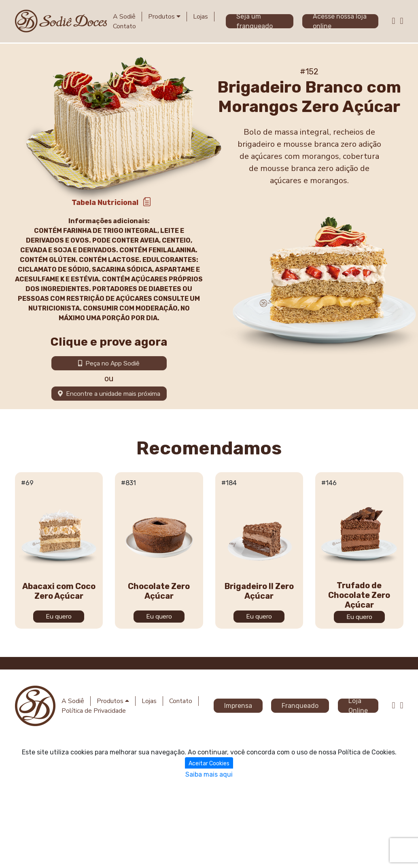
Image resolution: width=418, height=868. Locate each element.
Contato (124, 26)
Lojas (201, 17)
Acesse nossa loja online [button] (340, 21)
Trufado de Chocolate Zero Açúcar (359, 724)
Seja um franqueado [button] (255, 21)
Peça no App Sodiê (109, 363)
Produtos (164, 17)
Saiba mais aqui (209, 774)
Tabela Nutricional (105, 203)
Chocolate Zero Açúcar (159, 720)
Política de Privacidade (94, 710)
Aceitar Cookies (209, 763)
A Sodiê (124, 17)
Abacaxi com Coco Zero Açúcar (59, 720)
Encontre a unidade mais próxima (109, 394)
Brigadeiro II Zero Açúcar (259, 720)
